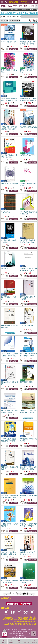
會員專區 (34, 641)
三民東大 (32, 6)
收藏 (19, 641)
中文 (15, 6)
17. (5, 269)
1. (9, 42)
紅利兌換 (4, 25)
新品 (10, 6)
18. (28, 271)
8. (28, 127)
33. (10, 498)
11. (10, 184)
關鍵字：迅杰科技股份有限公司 (11, 16)
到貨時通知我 (10, 333)
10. (27, 155)
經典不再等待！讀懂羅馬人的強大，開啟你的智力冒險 (29, 10)
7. (9, 129)
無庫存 (3, 248)
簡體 (25, 6)
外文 (20, 6)
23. (10, 356)
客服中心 (11, 641)
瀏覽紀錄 (27, 641)
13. (5, 212)
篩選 (34, 13)
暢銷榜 (4, 6)
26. (27, 382)
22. (26, 325)
